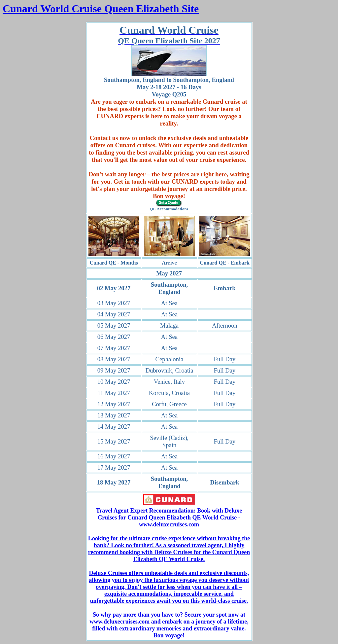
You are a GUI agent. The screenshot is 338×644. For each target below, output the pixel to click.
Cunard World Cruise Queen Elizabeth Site (101, 9)
